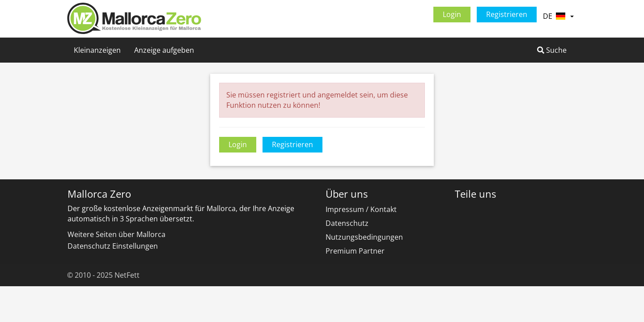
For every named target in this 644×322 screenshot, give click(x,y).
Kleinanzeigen (97, 50)
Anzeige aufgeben (164, 50)
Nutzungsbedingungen (364, 237)
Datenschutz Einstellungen (113, 246)
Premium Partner (355, 251)
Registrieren (507, 14)
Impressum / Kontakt (361, 209)
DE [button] (558, 16)
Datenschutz (347, 223)
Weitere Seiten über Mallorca (117, 234)
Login (452, 14)
